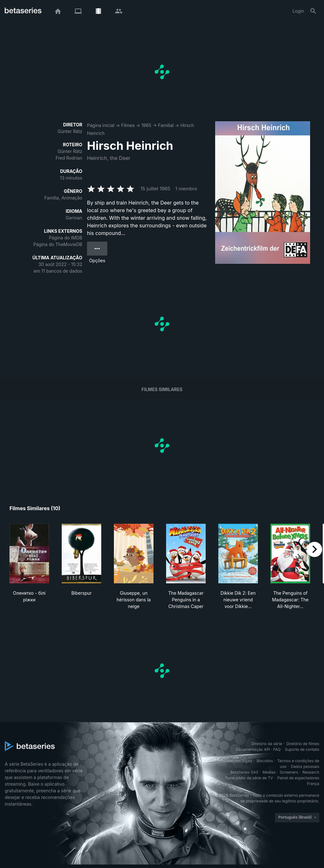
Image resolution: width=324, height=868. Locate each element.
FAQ (277, 749)
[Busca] (313, 11)
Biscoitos (265, 761)
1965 (146, 125)
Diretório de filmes (303, 744)
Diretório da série (267, 744)
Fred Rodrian (69, 158)
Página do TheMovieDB (58, 244)
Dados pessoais (305, 767)
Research (311, 772)
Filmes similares (162, 389)
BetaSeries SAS (244, 772)
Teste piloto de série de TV (249, 778)
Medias (269, 772)
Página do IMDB (66, 238)
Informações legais (235, 761)
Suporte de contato (302, 749)
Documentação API (253, 749)
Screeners (289, 772)
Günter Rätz (70, 131)
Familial (166, 125)
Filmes (128, 125)
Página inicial (101, 125)
